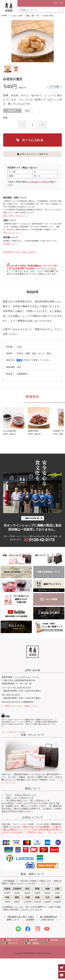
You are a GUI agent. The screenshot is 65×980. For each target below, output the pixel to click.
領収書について (10, 244)
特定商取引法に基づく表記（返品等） (20, 252)
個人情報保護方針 (49, 917)
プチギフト (12, 943)
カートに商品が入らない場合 (14, 732)
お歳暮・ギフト (12, 940)
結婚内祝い (33, 940)
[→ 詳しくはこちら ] (48, 884)
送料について (13, 920)
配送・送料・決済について (15, 216)
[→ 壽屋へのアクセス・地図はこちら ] (20, 706)
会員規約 (30, 920)
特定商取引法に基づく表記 (21, 917)
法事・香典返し (33, 943)
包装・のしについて (12, 232)
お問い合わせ (47, 920)
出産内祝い (55, 940)
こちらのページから (39, 182)
